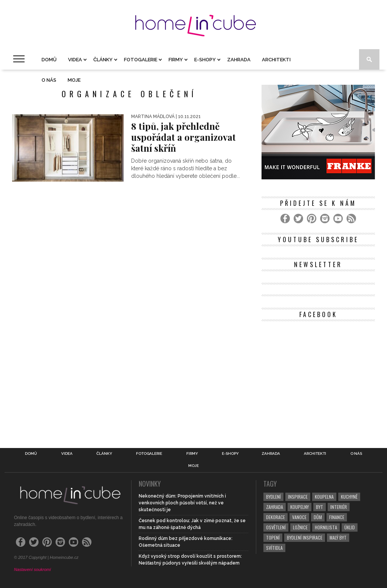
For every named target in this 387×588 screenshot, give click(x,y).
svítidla (274, 548)
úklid (350, 527)
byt (320, 507)
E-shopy (205, 60)
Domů (49, 60)
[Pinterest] (312, 219)
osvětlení (276, 527)
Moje (74, 80)
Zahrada (239, 60)
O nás (49, 80)
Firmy (176, 60)
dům (318, 517)
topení (273, 537)
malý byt (338, 537)
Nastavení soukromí (33, 569)
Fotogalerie (141, 60)
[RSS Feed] (351, 219)
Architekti (276, 60)
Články (103, 60)
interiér (339, 507)
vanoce (299, 517)
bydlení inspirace (305, 537)
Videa (75, 60)
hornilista (326, 527)
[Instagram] (325, 219)
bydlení (273, 497)
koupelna (324, 497)
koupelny (300, 507)
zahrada (275, 507)
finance (337, 517)
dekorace (276, 517)
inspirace (298, 497)
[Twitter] (298, 219)
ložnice (300, 527)
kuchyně (349, 497)
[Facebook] (285, 219)
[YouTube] (338, 219)
